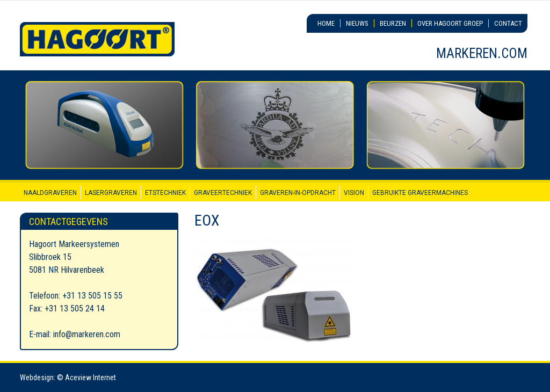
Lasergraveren (111, 193)
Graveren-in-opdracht (298, 193)
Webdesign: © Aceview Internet (68, 378)
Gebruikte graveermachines (420, 193)
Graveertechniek (223, 193)
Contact (508, 23)
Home (326, 23)
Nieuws (357, 23)
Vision (354, 193)
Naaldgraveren (50, 193)
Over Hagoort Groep (450, 23)
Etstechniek (165, 193)
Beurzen (393, 23)
